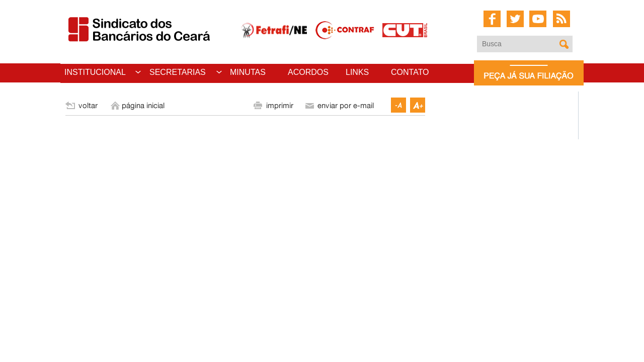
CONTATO (410, 72)
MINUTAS (248, 72)
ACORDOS (308, 72)
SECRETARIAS (178, 72)
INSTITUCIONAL (95, 72)
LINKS (357, 72)
